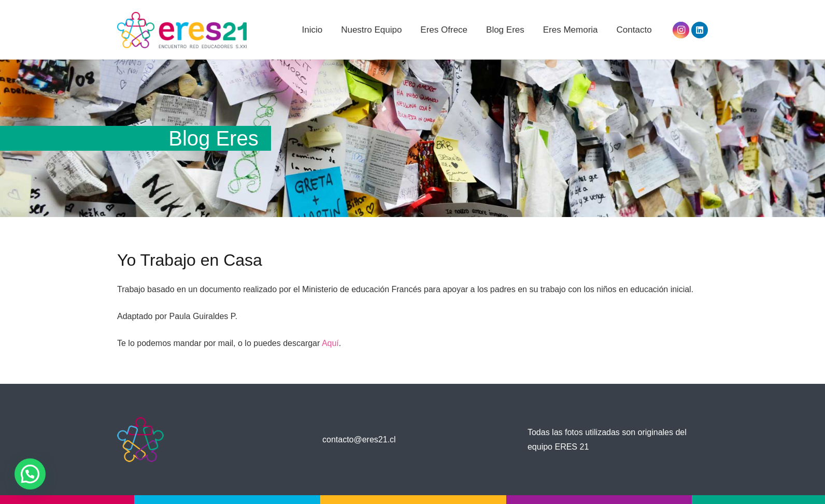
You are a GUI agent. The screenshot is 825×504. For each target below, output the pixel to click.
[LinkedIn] (700, 30)
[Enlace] (182, 30)
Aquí (330, 343)
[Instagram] (681, 30)
